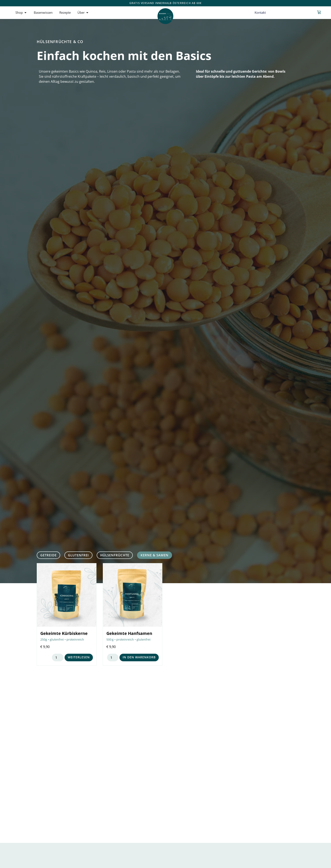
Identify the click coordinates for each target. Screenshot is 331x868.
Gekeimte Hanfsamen (129, 633)
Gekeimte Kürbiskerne (64, 633)
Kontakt (260, 12)
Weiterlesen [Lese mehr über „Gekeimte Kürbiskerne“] (79, 657)
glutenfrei (78, 555)
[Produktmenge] (58, 657)
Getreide (48, 555)
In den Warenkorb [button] (139, 657)
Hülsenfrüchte (115, 555)
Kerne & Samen (155, 555)
